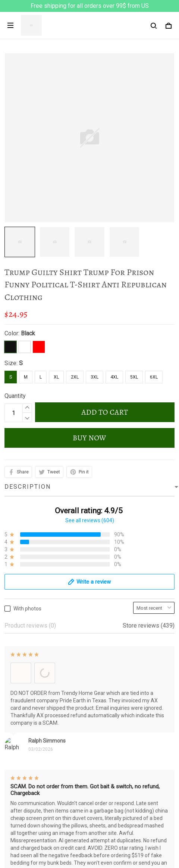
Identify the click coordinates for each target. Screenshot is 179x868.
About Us (16, 827)
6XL (154, 377)
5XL (134, 377)
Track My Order (24, 852)
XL (56, 377)
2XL (75, 377)
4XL (114, 377)
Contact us (18, 840)
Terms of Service (27, 736)
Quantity (15, 396)
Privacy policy (23, 724)
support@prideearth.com (53, 676)
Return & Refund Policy (34, 749)
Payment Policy (25, 774)
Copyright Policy (26, 787)
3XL (95, 377)
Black (28, 333)
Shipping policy (24, 762)
